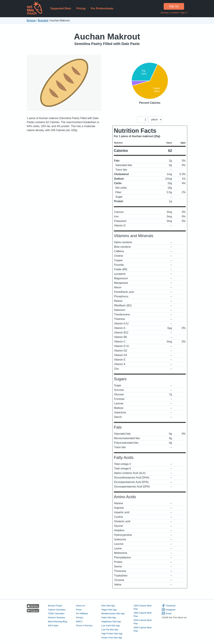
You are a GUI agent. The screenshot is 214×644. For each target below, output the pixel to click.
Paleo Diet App (109, 617)
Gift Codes (53, 626)
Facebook (169, 606)
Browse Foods (55, 606)
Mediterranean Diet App (113, 613)
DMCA (79, 622)
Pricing (81, 8)
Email (166, 614)
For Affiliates (82, 613)
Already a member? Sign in (174, 13)
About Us (81, 606)
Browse (31, 20)
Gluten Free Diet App (112, 638)
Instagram (169, 610)
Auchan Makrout (107, 37)
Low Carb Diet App (111, 626)
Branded (43, 20)
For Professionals (102, 8)
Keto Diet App (108, 606)
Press (79, 610)
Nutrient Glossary (57, 617)
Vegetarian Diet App (111, 622)
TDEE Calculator (56, 613)
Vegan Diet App (109, 610)
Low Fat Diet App (110, 630)
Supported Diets (61, 8)
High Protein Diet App (112, 634)
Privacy (80, 617)
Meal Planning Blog (58, 622)
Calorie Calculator (57, 610)
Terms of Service (84, 626)
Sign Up (174, 6)
